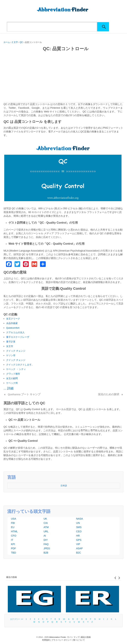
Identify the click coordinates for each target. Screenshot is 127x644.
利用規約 (46, 640)
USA (14, 519)
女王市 (10, 346)
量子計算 (11, 342)
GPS (79, 540)
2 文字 (15, 42)
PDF (13, 548)
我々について (79, 640)
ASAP (79, 548)
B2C (79, 553)
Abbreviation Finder (58, 637)
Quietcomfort (13, 328)
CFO (14, 536)
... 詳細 (9, 388)
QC (21, 42)
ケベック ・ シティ (16, 369)
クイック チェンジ (16, 351)
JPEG (47, 548)
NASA (80, 519)
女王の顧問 (12, 378)
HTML (14, 531)
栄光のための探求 (109, 394)
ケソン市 (11, 355)
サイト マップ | (74, 637)
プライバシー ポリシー (62, 640)
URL (46, 531)
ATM (46, 527)
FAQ (46, 544)
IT (12, 540)
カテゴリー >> (17, 619)
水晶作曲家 (12, 323)
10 (64, 619)
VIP (78, 544)
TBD (13, 553)
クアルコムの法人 (15, 332)
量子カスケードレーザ (18, 337)
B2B (46, 553)
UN (78, 523)
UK (45, 519)
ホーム (7, 42)
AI (45, 536)
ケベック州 (12, 383)
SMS (79, 527)
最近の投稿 (12, 577)
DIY (46, 540)
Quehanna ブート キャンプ (24, 394)
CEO (79, 531)
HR (78, 536)
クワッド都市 (13, 374)
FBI (13, 523)
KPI (13, 544)
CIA (46, 523)
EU (13, 527)
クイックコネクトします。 (20, 365)
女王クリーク (13, 319)
